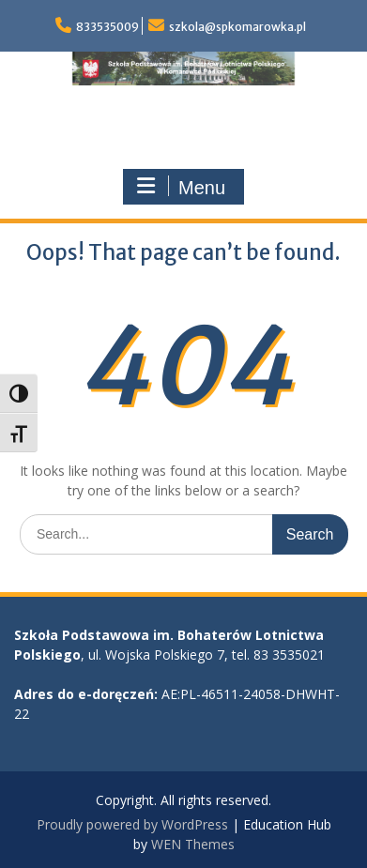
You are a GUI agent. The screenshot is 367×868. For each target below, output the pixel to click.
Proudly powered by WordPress (132, 824)
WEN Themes (193, 844)
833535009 (107, 27)
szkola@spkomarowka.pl (237, 27)
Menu (181, 187)
